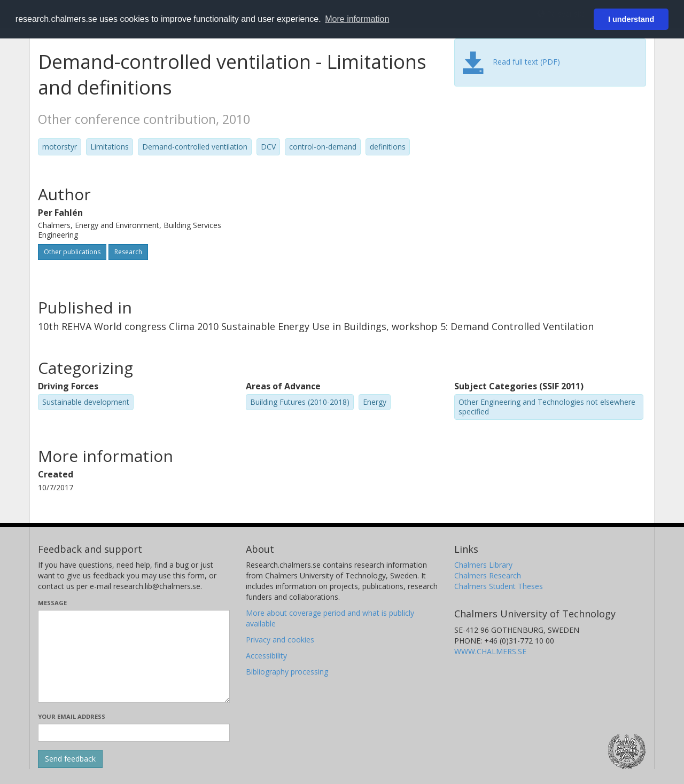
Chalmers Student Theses (499, 586)
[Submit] (70, 759)
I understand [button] (631, 19)
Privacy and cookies (280, 640)
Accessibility (266, 656)
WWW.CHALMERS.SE (490, 651)
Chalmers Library (483, 565)
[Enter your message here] (134, 656)
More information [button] (357, 19)
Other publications (72, 252)
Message (52, 603)
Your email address (72, 716)
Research (128, 252)
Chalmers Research (488, 575)
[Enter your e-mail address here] (134, 733)
